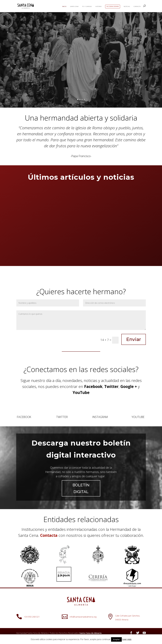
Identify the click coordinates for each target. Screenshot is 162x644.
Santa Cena (74, 6)
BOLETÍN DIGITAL (81, 488)
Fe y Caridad (87, 6)
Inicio (64, 6)
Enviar (134, 339)
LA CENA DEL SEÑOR (81, 83)
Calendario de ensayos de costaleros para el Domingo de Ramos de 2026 (35, 228)
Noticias (127, 6)
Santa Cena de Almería (90, 633)
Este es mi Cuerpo (81, 45)
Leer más (127, 639)
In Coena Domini (113, 6)
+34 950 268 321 (32, 617)
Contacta (137, 6)
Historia (98, 6)
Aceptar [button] (116, 639)
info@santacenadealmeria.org (83, 617)
